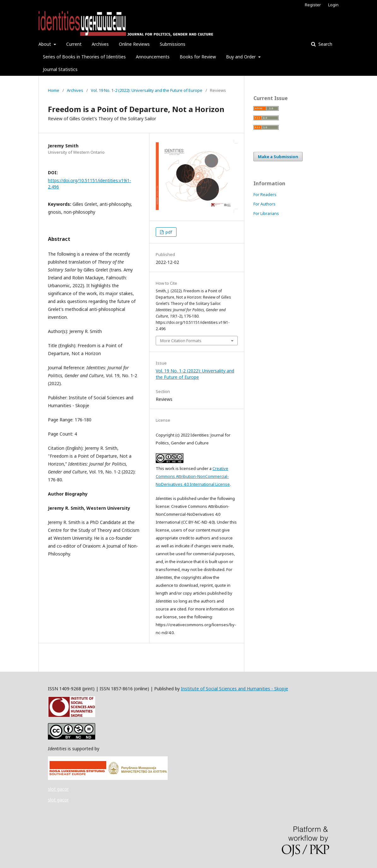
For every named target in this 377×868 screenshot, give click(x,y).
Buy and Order (241, 57)
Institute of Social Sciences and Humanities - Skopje (235, 689)
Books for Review (198, 57)
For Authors (264, 204)
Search (325, 44)
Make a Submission (278, 157)
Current (74, 44)
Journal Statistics (60, 69)
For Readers (265, 194)
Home (54, 90)
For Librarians (266, 213)
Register (313, 5)
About (45, 44)
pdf (168, 232)
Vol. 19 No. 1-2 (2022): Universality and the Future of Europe (147, 90)
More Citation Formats (181, 341)
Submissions (173, 44)
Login (333, 5)
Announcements (153, 57)
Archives (100, 44)
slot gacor (58, 789)
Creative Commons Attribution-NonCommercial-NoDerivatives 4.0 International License (193, 476)
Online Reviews (134, 44)
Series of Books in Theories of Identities (84, 57)
